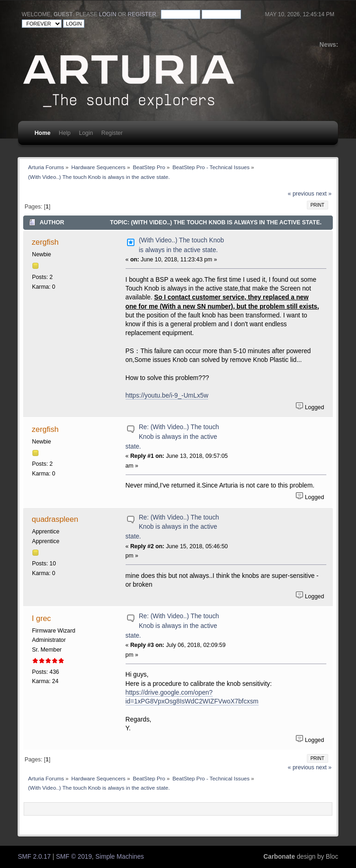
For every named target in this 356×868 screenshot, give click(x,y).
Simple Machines (120, 857)
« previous (301, 194)
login (108, 14)
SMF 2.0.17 (34, 857)
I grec (41, 618)
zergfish (45, 242)
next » (324, 194)
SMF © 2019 (74, 857)
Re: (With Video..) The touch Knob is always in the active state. (172, 437)
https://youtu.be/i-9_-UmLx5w (167, 396)
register (142, 14)
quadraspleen (55, 519)
